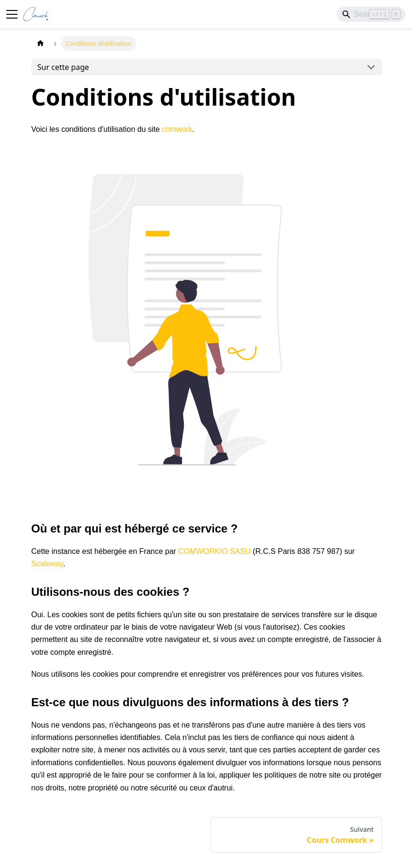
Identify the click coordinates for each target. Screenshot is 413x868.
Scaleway (47, 564)
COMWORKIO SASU (214, 551)
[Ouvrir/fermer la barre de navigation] (12, 14)
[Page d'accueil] (40, 44)
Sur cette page (63, 67)
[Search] (371, 14)
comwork (177, 129)
